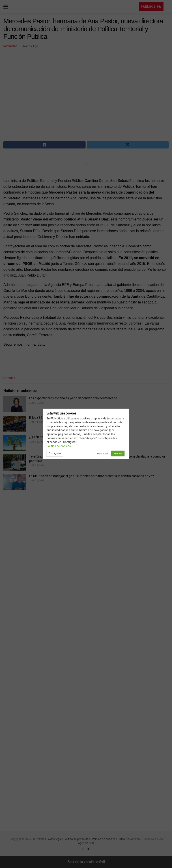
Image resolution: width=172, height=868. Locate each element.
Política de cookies (59, 446)
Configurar (55, 453)
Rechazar (103, 454)
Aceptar (118, 454)
